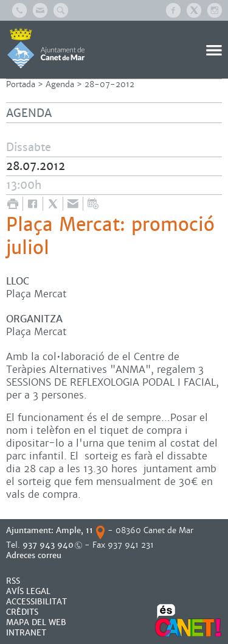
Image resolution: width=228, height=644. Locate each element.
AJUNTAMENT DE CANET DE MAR (46, 48)
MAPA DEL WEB (36, 622)
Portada (21, 84)
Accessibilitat (36, 602)
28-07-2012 (109, 84)
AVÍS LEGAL (28, 591)
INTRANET (26, 633)
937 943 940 (48, 545)
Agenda (60, 84)
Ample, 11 (74, 530)
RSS (13, 581)
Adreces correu (35, 555)
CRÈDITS (22, 612)
